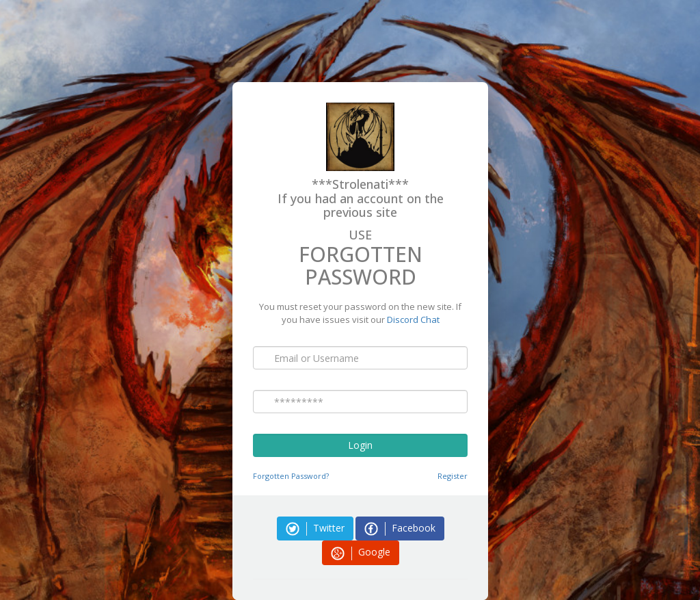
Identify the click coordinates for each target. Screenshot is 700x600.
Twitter (315, 529)
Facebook (400, 529)
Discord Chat (413, 319)
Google (361, 552)
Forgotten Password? (291, 476)
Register (453, 476)
